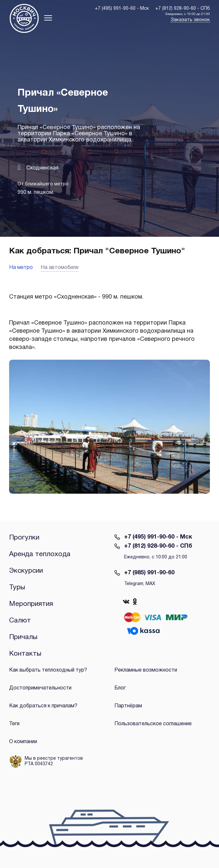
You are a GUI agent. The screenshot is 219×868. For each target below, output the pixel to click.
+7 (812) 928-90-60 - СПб (158, 546)
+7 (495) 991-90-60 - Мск (158, 537)
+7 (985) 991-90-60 (149, 573)
